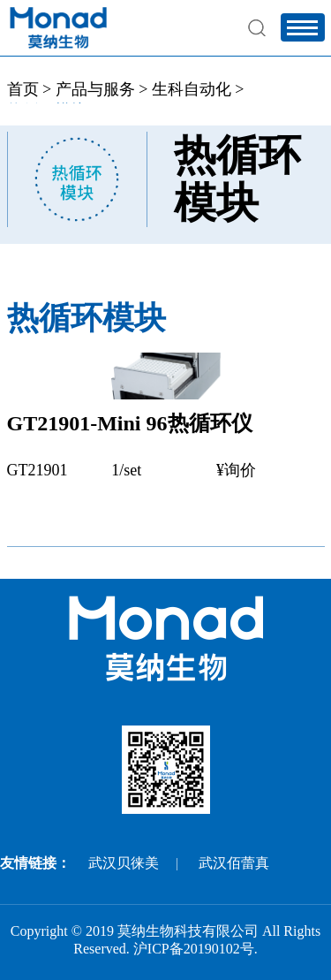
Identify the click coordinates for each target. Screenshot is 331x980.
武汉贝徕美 (124, 863)
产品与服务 (95, 89)
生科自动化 (192, 89)
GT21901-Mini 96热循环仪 (130, 423)
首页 (23, 89)
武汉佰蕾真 (234, 863)
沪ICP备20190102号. (196, 949)
